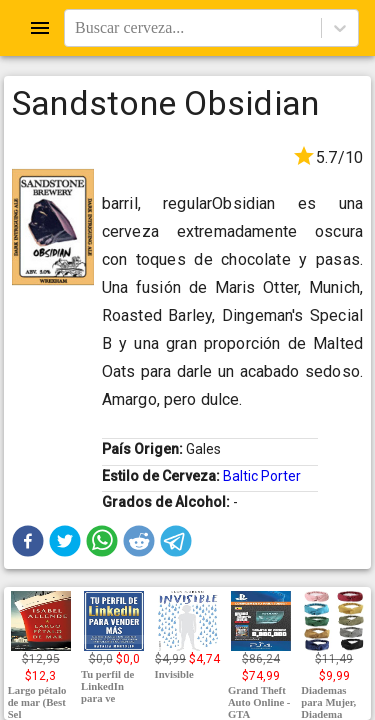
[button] (28, 541)
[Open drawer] (40, 28)
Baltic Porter (262, 476)
